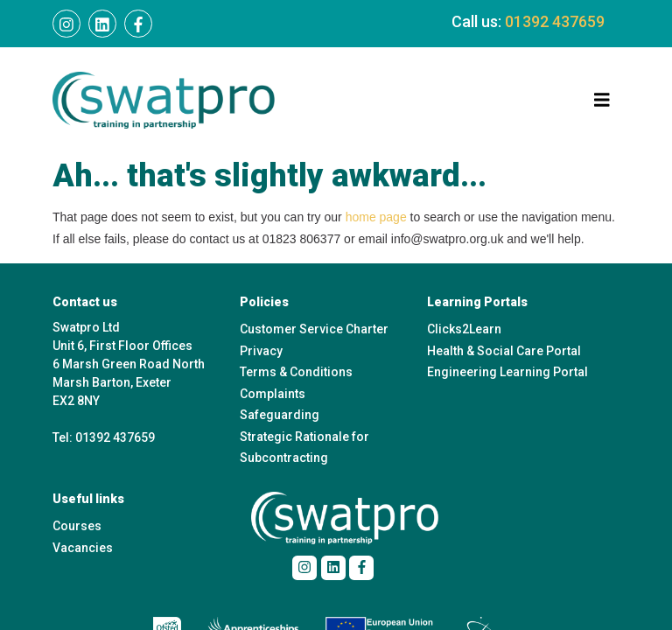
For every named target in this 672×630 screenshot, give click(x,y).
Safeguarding (280, 415)
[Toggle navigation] (602, 100)
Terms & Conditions (296, 372)
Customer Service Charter (314, 329)
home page (376, 217)
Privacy (261, 351)
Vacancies (83, 548)
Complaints (273, 394)
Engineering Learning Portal (507, 372)
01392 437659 (555, 21)
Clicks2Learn (464, 329)
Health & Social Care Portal (504, 351)
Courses (77, 526)
